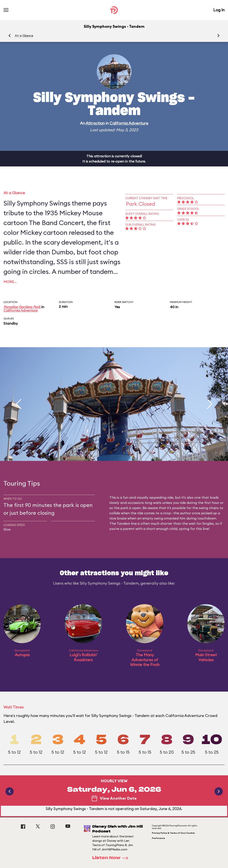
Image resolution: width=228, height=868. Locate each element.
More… (10, 282)
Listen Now (112, 858)
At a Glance (24, 36)
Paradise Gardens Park (22, 307)
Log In (219, 10)
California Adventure (129, 123)
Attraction (95, 123)
